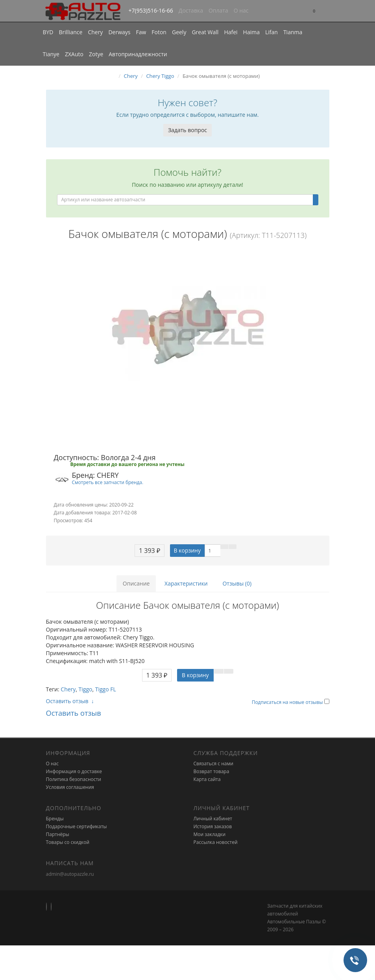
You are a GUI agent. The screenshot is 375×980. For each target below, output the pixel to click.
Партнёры (58, 834)
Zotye (96, 54)
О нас (241, 10)
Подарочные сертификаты (77, 826)
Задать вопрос (187, 130)
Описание (136, 583)
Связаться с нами (213, 764)
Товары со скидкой (68, 842)
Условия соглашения (70, 787)
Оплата (218, 10)
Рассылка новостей (216, 842)
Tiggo (86, 689)
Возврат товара (212, 771)
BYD (48, 32)
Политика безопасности (74, 779)
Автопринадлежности (138, 54)
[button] (314, 11)
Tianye (51, 54)
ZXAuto (74, 54)
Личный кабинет (213, 819)
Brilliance (71, 32)
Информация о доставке (74, 771)
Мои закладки (210, 834)
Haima (251, 32)
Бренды (55, 819)
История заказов (213, 826)
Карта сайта (207, 779)
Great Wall (205, 32)
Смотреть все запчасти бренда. (108, 482)
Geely (179, 32)
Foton (159, 32)
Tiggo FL (106, 689)
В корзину (187, 550)
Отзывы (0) (237, 583)
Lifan (272, 32)
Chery (95, 32)
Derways (119, 32)
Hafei (231, 32)
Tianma (293, 32)
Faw (141, 32)
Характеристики (186, 583)
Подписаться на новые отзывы (288, 702)
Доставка (191, 10)
